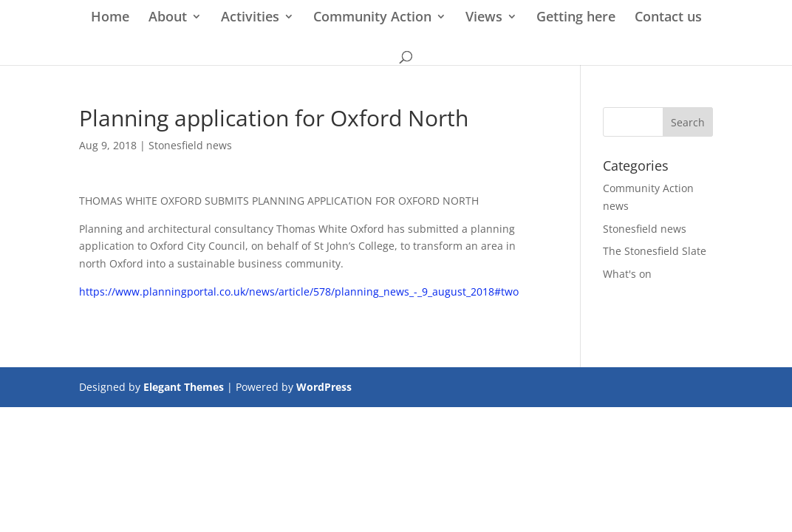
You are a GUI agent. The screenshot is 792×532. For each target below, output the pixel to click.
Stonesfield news (190, 145)
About (168, 18)
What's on (627, 274)
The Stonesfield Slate (655, 251)
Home (110, 18)
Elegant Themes (184, 387)
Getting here (576, 18)
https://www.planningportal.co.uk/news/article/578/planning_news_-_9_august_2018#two (299, 291)
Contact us (668, 18)
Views (484, 18)
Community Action (372, 18)
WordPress (324, 387)
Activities (250, 18)
